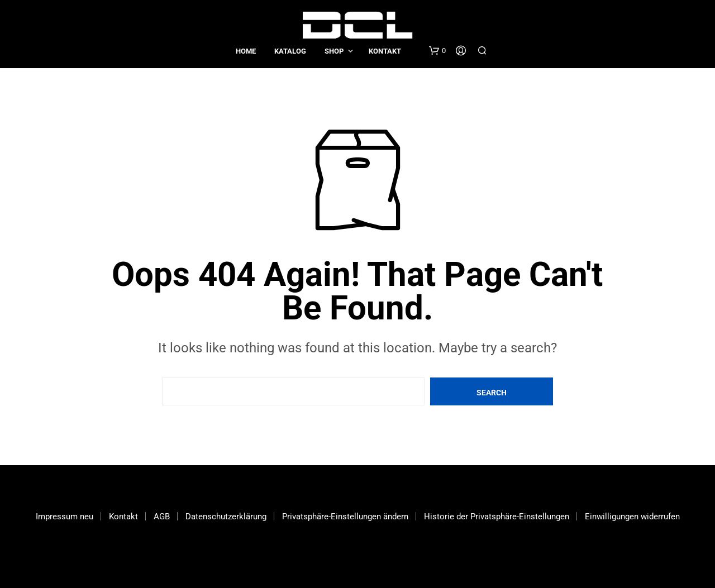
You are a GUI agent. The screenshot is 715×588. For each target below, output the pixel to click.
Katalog (290, 51)
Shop (334, 51)
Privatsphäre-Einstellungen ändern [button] (345, 517)
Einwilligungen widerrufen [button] (632, 517)
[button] (437, 51)
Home (246, 51)
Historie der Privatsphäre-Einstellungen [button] (497, 517)
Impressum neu (65, 517)
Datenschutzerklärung (226, 517)
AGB (162, 517)
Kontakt (385, 51)
